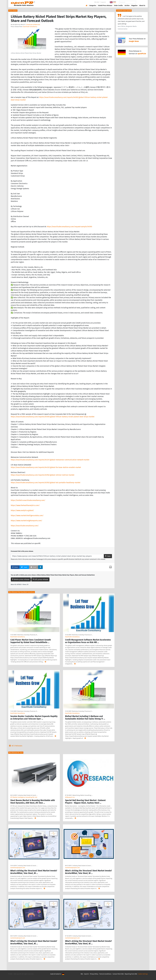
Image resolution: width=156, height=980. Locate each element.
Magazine (134, 6)
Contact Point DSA (118, 974)
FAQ (82, 974)
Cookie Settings (143, 974)
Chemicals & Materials (33, 25)
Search (141, 2)
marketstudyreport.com (18, 868)
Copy (108, 556)
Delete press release (21, 579)
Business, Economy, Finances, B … (28, 635)
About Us (142, 6)
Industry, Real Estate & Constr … (28, 795)
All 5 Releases (15, 746)
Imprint (103, 2)
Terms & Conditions (105, 974)
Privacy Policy (94, 974)
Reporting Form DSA (131, 974)
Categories (93, 6)
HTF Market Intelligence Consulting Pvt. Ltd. (24, 797)
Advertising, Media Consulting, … (83, 795)
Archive (127, 6)
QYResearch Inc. (70, 797)
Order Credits (118, 6)
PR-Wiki (97, 2)
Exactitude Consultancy (30, 27)
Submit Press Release (105, 6)
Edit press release (40, 579)
